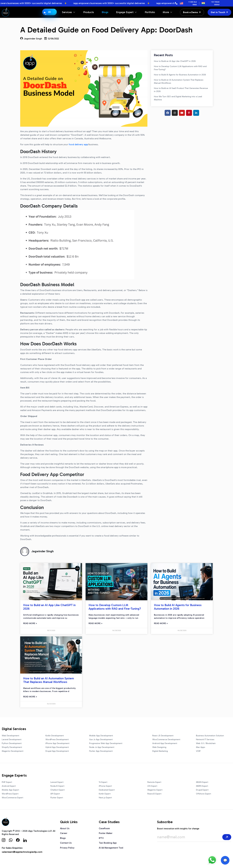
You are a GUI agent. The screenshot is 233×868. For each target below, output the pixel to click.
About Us (65, 828)
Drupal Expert (202, 790)
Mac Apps (201, 747)
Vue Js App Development (101, 739)
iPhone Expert (105, 786)
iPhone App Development (57, 743)
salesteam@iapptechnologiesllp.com (22, 852)
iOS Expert (152, 786)
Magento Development (13, 751)
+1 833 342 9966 (192, 3)
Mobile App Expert (10, 790)
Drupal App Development (57, 751)
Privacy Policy (67, 848)
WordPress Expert (10, 794)
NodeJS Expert (57, 786)
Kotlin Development (55, 736)
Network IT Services (205, 739)
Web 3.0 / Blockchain (206, 743)
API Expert (55, 794)
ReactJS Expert (154, 794)
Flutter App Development (101, 751)
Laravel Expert (57, 782)
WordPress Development (57, 739)
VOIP (198, 751)
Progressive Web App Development (106, 743)
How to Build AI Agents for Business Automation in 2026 (180, 75)
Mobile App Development (101, 736)
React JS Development (163, 736)
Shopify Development (12, 747)
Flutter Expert (57, 798)
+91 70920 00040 (215, 3)
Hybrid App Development (57, 747)
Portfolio (150, 12)
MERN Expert (202, 786)
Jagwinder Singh (31, 39)
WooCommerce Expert (12, 798)
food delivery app (78, 144)
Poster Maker (106, 833)
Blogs (105, 12)
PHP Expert (7, 782)
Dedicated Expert (107, 790)
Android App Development (165, 743)
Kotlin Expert (105, 794)
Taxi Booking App (108, 843)
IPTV (101, 838)
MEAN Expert (202, 782)
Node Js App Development (102, 747)
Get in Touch (219, 12)
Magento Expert (155, 790)
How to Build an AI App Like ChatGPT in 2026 (175, 61)
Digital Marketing (160, 751)
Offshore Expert (204, 794)
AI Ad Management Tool (111, 848)
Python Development (12, 743)
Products (89, 12)
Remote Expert (154, 782)
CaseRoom (104, 828)
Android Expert (9, 786)
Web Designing (159, 747)
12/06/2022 (52, 39)
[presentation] (170, 850)
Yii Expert (103, 782)
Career (64, 833)
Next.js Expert (105, 798)
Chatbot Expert (58, 790)
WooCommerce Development (166, 739)
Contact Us (66, 843)
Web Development (10, 736)
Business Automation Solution (210, 736)
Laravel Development (12, 739)
